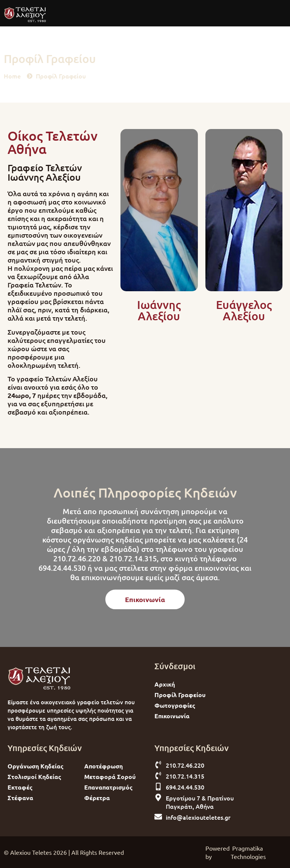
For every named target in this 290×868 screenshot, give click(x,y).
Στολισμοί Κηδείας (34, 777)
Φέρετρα (97, 798)
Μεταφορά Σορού (110, 777)
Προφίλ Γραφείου (180, 695)
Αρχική (165, 684)
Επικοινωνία (172, 716)
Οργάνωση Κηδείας (35, 766)
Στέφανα (20, 798)
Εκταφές (20, 787)
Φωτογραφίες (175, 705)
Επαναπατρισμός (108, 787)
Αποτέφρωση (103, 766)
